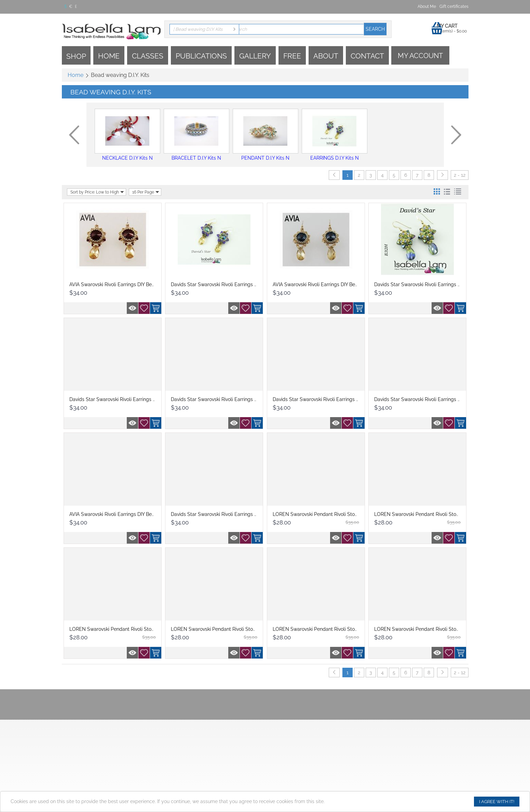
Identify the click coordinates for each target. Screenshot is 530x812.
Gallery (255, 56)
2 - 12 (460, 175)
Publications (201, 56)
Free (292, 56)
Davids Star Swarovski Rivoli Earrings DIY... (218, 284)
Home (109, 56)
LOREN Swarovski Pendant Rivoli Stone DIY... (322, 514)
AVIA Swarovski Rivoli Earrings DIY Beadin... (117, 284)
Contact (367, 56)
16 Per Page (146, 192)
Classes (148, 56)
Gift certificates (454, 6)
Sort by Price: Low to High (97, 192)
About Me (427, 6)
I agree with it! (497, 802)
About (326, 56)
